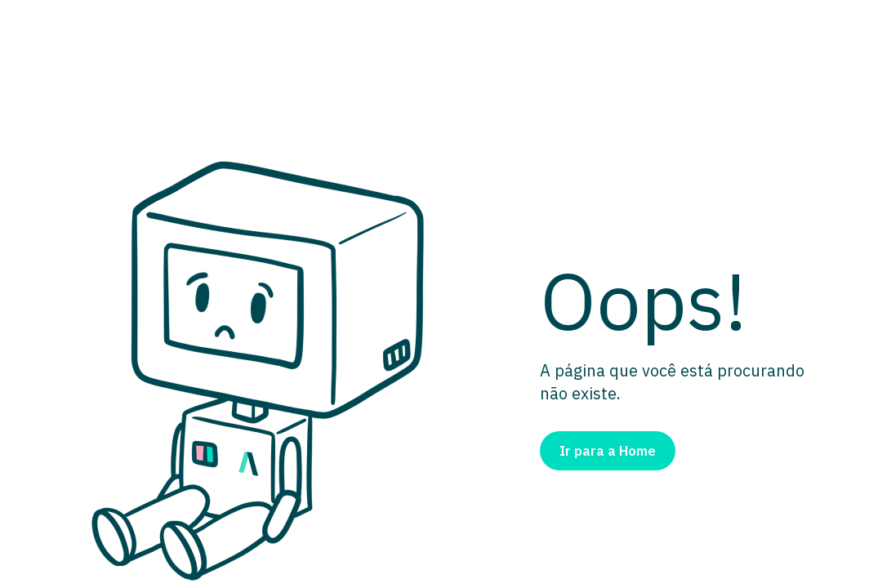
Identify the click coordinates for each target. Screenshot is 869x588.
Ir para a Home (608, 451)
